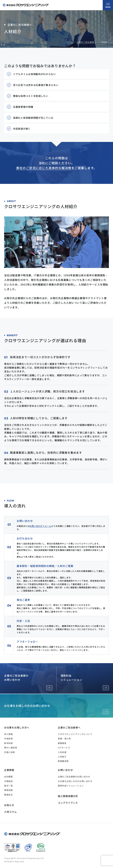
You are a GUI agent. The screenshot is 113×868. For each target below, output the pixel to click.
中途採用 (8, 738)
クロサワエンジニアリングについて (75, 734)
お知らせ (9, 805)
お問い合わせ (65, 770)
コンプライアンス (68, 803)
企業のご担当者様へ (86, 42)
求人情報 (8, 734)
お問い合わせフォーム (40, 526)
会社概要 (8, 776)
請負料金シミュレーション (85, 682)
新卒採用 (8, 743)
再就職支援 (63, 761)
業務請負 (62, 743)
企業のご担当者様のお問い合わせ (28, 682)
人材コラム (10, 812)
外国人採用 (10, 752)
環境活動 (8, 790)
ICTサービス (64, 747)
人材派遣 (62, 752)
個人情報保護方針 (68, 796)
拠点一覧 (8, 786)
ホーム (69, 42)
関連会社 (8, 795)
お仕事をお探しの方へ (17, 727)
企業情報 (9, 770)
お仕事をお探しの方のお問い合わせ (56, 709)
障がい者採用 (11, 747)
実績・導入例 (64, 738)
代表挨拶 (8, 781)
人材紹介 (62, 757)
